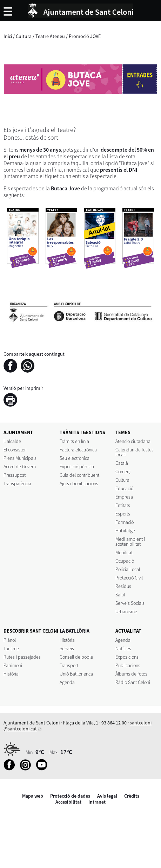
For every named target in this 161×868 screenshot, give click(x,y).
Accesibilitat (68, 802)
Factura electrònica (78, 450)
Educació (124, 488)
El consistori (15, 450)
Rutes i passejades (22, 657)
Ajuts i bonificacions (79, 483)
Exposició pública (77, 467)
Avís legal (107, 796)
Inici (8, 36)
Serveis (67, 648)
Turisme (11, 648)
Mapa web (33, 796)
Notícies (123, 648)
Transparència (17, 483)
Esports (123, 514)
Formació (125, 522)
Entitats (123, 505)
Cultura (24, 36)
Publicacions (128, 665)
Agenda (67, 682)
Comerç (123, 471)
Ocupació (125, 561)
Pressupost (15, 475)
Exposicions (127, 657)
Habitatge (125, 531)
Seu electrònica (75, 458)
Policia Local (128, 569)
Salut (120, 595)
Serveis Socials (130, 603)
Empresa (124, 497)
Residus (123, 586)
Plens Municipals (20, 458)
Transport (69, 665)
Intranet (97, 802)
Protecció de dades (70, 796)
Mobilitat (124, 552)
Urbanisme (126, 612)
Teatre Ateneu (50, 36)
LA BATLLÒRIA (75, 631)
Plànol (10, 640)
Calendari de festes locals (135, 452)
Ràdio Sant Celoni (133, 682)
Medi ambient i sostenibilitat (130, 541)
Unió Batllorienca (76, 674)
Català (122, 463)
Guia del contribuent (79, 475)
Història (11, 674)
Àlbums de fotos (131, 674)
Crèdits (132, 796)
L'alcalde (12, 441)
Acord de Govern (20, 467)
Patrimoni (13, 665)
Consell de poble (76, 657)
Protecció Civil (129, 578)
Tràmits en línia (74, 441)
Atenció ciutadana (133, 441)
